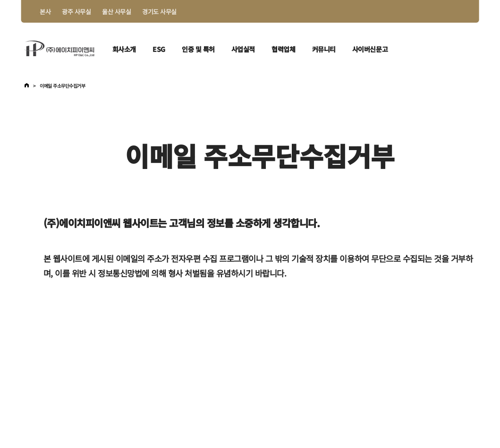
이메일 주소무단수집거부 (62, 86)
